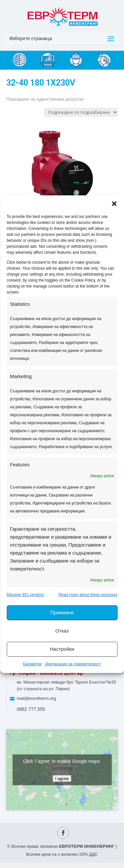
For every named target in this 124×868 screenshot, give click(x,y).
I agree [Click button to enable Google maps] (62, 778)
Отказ (62, 631)
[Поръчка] (81, 112)
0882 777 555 (31, 709)
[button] (114, 204)
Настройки (62, 649)
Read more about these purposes (88, 595)
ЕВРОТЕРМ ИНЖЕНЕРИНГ (87, 846)
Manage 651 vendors (25, 595)
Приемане (62, 612)
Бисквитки (32, 664)
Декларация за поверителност (73, 664)
